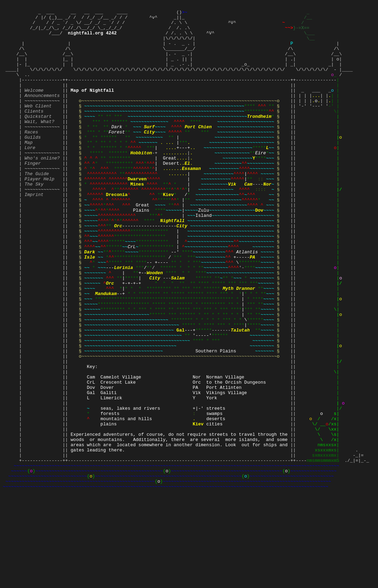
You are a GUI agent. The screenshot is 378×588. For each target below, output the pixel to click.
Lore (30, 175)
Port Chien (198, 150)
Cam (248, 219)
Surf (149, 150)
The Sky (34, 219)
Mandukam (106, 351)
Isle (90, 307)
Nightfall (172, 263)
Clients (34, 132)
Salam (178, 332)
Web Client (38, 125)
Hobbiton (141, 182)
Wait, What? (39, 144)
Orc (118, 269)
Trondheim (259, 138)
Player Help (39, 213)
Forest (117, 157)
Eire (261, 182)
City (149, 157)
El (187, 194)
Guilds (33, 163)
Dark (117, 150)
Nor (267, 219)
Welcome (34, 107)
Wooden (155, 326)
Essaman (191, 201)
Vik (232, 219)
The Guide (37, 207)
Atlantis (247, 301)
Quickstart (38, 138)
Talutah (240, 394)
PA (252, 307)
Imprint (34, 232)
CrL (132, 294)
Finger (33, 194)
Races (31, 157)
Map (28, 169)
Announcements (42, 113)
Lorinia (124, 319)
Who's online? (42, 188)
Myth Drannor (239, 344)
